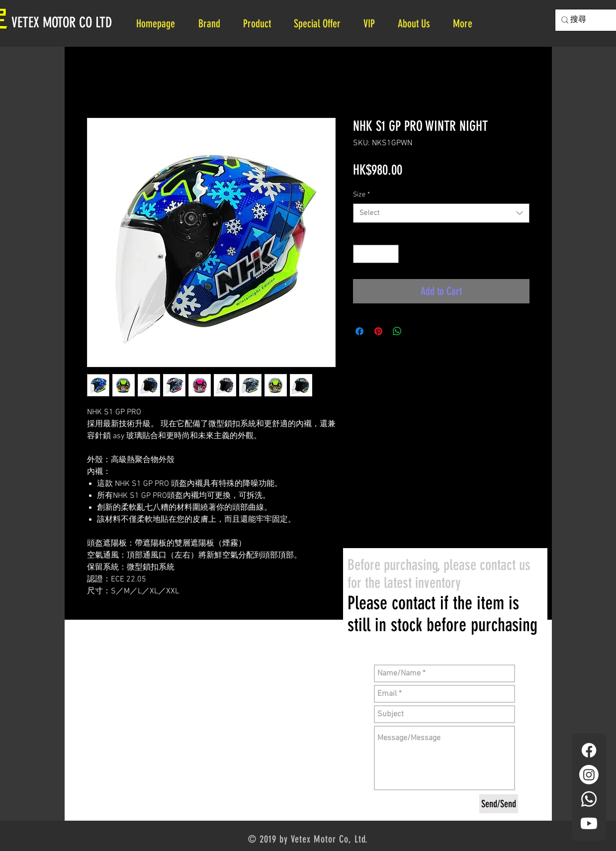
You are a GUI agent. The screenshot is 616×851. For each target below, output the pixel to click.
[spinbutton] (376, 254)
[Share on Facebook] (359, 331)
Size (361, 195)
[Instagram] (589, 775)
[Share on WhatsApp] (397, 331)
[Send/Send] (499, 804)
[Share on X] (416, 331)
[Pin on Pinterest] (378, 331)
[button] (418, 24)
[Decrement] (361, 254)
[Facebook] (589, 750)
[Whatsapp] (589, 799)
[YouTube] (589, 823)
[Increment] (391, 254)
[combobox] (441, 213)
